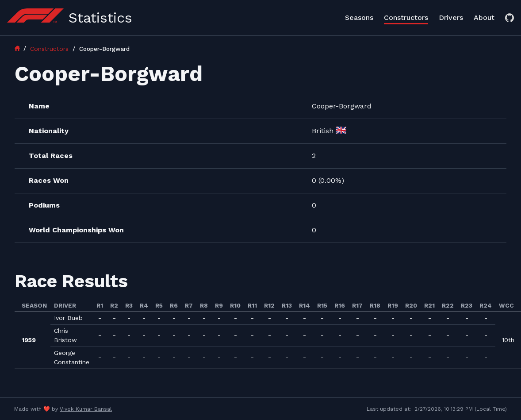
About (484, 17)
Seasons (359, 17)
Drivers (451, 17)
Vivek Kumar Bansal (86, 409)
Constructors (406, 17)
